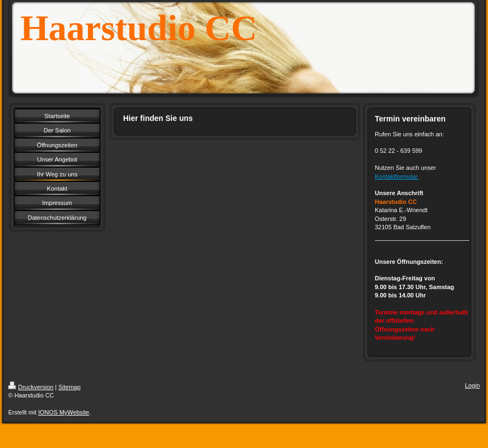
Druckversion (31, 387)
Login (472, 385)
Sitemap (69, 387)
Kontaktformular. (397, 176)
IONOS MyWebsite (63, 412)
